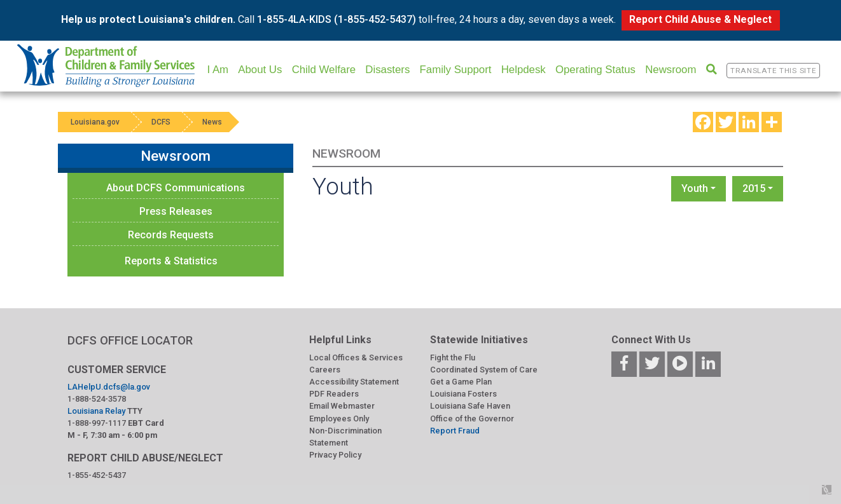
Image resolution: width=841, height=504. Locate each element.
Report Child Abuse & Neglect (700, 19)
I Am (218, 70)
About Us (260, 70)
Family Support (456, 70)
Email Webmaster (342, 406)
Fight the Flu (453, 358)
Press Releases (176, 211)
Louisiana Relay (96, 411)
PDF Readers (334, 394)
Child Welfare (324, 70)
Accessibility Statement (354, 382)
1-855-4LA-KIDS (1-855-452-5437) (337, 19)
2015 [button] (754, 188)
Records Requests (171, 235)
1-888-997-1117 (97, 423)
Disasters (387, 70)
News (212, 122)
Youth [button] (695, 188)
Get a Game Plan (461, 382)
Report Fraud (455, 431)
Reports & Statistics (171, 261)
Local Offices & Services (356, 358)
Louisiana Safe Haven (470, 406)
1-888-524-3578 (97, 399)
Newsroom (671, 70)
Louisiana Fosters (463, 394)
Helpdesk (524, 70)
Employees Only (339, 419)
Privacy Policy (335, 455)
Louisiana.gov (95, 122)
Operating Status (595, 70)
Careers (325, 370)
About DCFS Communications (176, 188)
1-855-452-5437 (97, 475)
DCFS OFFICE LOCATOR (130, 340)
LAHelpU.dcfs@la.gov (109, 387)
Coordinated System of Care (484, 370)
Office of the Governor (472, 419)
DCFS (161, 122)
